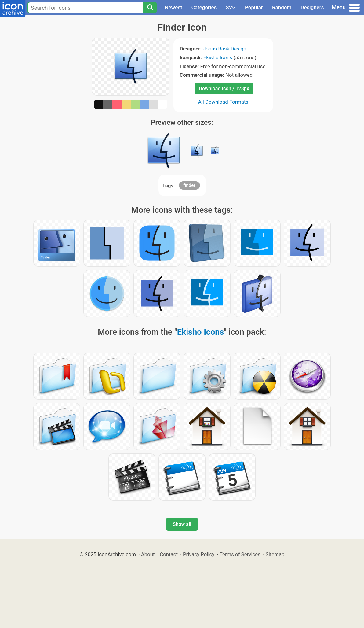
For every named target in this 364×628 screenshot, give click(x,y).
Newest (173, 7)
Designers (312, 7)
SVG (231, 7)
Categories (204, 7)
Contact (169, 554)
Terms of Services (240, 554)
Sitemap (275, 554)
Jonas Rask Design (224, 49)
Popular (254, 7)
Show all (182, 524)
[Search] (150, 8)
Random (282, 7)
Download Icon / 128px (224, 89)
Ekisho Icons (218, 57)
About (148, 554)
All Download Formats (223, 102)
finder (189, 185)
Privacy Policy (199, 554)
